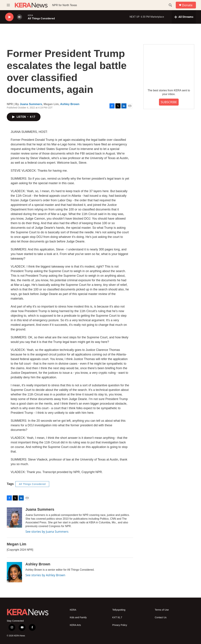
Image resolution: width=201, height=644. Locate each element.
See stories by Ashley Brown (45, 575)
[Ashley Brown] (14, 572)
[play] (9, 17)
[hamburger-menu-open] (8, 5)
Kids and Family (78, 617)
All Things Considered (32, 484)
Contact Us (161, 617)
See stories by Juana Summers (47, 531)
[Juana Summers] (14, 517)
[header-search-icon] (170, 5)
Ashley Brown (70, 104)
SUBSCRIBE (169, 102)
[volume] (19, 17)
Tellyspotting (119, 610)
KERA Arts (75, 625)
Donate (187, 5)
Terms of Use (162, 610)
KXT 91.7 (117, 617)
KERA (73, 610)
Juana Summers (31, 104)
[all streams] (184, 17)
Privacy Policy (120, 625)
